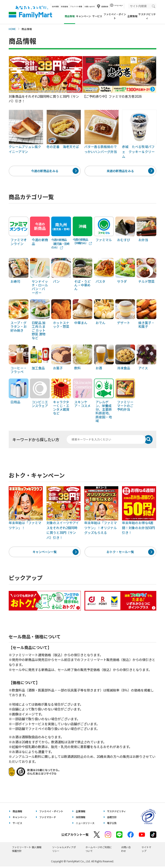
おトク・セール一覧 (120, 553)
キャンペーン (83, 16)
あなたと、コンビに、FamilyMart (30, 12)
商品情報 (17, 813)
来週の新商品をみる (120, 171)
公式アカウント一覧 (75, 836)
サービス (97, 16)
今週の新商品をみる (45, 171)
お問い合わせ (90, 6)
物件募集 (55, 6)
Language (118, 5)
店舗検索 (105, 6)
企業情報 (132, 16)
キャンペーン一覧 (45, 553)
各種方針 (112, 819)
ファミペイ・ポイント (115, 16)
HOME (12, 29)
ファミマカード (48, 819)
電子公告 (112, 824)
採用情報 (64, 6)
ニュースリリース (85, 824)
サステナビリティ (147, 16)
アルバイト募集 (76, 6)
